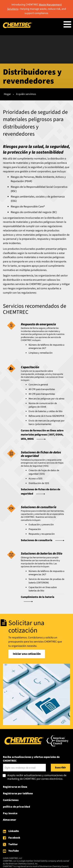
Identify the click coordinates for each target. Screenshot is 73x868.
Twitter (13, 844)
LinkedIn (14, 831)
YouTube (14, 851)
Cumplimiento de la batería (38, 597)
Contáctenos (11, 800)
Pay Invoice (10, 813)
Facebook (14, 838)
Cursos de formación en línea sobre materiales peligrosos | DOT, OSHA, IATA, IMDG (42, 435)
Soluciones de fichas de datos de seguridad (40, 492)
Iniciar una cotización (27, 654)
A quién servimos (26, 94)
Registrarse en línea (15, 787)
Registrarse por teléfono (18, 794)
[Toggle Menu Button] (67, 24)
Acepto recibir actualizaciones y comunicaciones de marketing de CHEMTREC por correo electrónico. (37, 777)
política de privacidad (16, 807)
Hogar (7, 94)
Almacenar (10, 820)
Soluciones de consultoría (37, 540)
